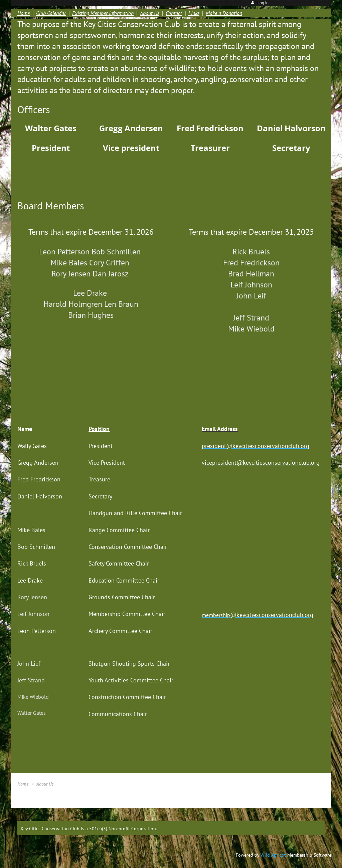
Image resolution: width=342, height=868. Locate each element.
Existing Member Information (103, 13)
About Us (150, 13)
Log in (263, 3)
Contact (174, 13)
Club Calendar (51, 13)
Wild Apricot (273, 855)
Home (24, 13)
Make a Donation (224, 13)
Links (194, 13)
